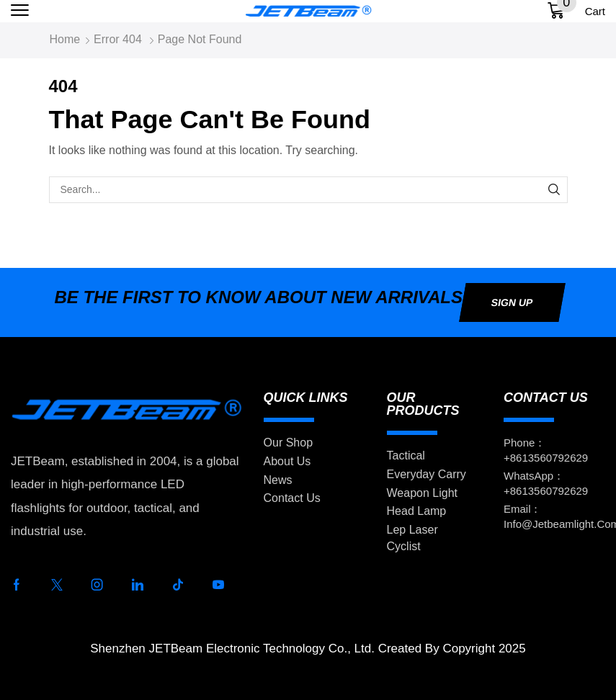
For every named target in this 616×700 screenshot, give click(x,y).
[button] (20, 10)
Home (65, 39)
